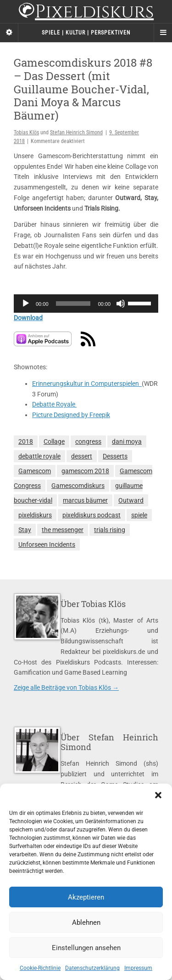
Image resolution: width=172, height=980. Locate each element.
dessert (82, 456)
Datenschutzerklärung (92, 968)
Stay (25, 530)
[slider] (73, 304)
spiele (139, 515)
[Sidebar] (9, 33)
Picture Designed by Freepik (71, 415)
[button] (158, 795)
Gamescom (35, 471)
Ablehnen (86, 923)
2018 (26, 441)
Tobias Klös (26, 132)
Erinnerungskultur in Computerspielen (87, 384)
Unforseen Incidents (47, 544)
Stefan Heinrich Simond (76, 132)
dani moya (127, 441)
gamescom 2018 (85, 471)
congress (88, 441)
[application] (86, 304)
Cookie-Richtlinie (40, 968)
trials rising (110, 530)
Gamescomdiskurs (78, 486)
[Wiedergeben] (26, 304)
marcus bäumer (85, 500)
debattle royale (39, 456)
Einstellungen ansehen (86, 948)
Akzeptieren (86, 897)
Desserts (115, 456)
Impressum (138, 968)
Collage (54, 441)
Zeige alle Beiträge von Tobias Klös (66, 688)
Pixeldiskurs (86, 13)
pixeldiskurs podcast (92, 515)
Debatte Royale (54, 404)
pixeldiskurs (35, 515)
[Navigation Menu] (163, 33)
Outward (131, 500)
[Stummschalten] (121, 304)
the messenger (63, 530)
